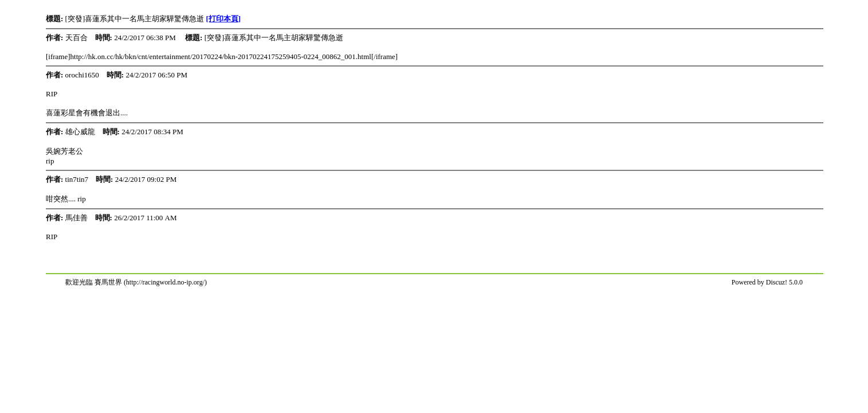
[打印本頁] (224, 19)
